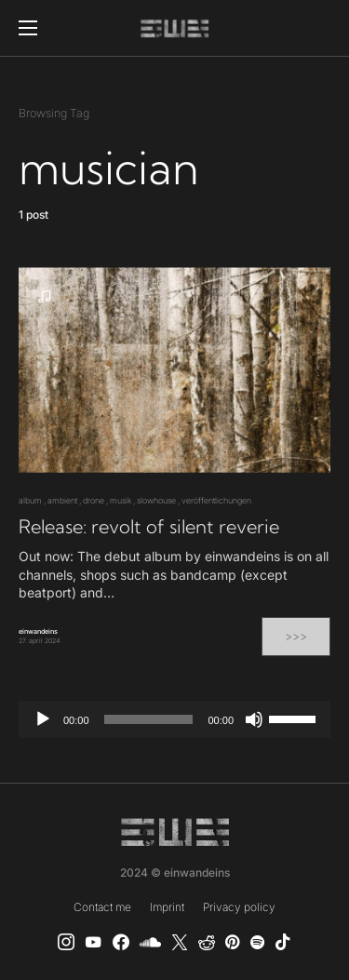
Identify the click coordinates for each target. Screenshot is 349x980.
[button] (28, 28)
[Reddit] (207, 942)
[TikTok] (283, 942)
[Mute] (254, 719)
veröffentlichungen (216, 500)
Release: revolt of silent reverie (149, 526)
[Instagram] (66, 942)
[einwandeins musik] (121, 942)
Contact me (102, 907)
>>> (296, 636)
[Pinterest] (232, 942)
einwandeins (38, 631)
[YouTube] (93, 942)
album (30, 500)
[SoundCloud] (150, 942)
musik (121, 500)
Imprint (167, 907)
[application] (174, 719)
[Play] (43, 719)
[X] (180, 942)
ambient (62, 500)
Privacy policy (239, 907)
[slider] (149, 719)
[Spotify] (257, 942)
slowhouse (156, 500)
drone (94, 500)
